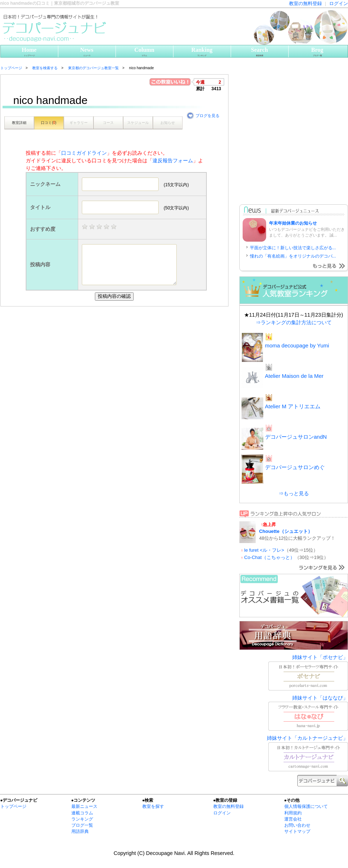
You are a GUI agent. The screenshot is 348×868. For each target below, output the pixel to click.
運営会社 (293, 819)
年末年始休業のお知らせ (293, 223)
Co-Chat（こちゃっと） (269, 557)
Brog (317, 52)
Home (29, 52)
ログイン (339, 3)
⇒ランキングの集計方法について (294, 322)
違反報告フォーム (173, 160)
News (87, 52)
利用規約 (293, 813)
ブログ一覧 (82, 825)
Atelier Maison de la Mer (294, 376)
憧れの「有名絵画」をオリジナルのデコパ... (293, 256)
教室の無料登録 (305, 3)
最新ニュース (84, 806)
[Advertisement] (68, 378)
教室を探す (153, 806)
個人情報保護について (306, 806)
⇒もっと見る (294, 493)
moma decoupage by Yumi (297, 345)
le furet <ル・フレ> (264, 550)
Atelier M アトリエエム (293, 406)
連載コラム (82, 813)
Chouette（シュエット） (286, 531)
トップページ (13, 806)
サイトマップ (297, 831)
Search (260, 52)
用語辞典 (80, 831)
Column (144, 52)
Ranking (202, 52)
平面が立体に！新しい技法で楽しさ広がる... (293, 248)
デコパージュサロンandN (296, 437)
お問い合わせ (297, 825)
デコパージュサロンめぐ (295, 467)
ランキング (82, 819)
